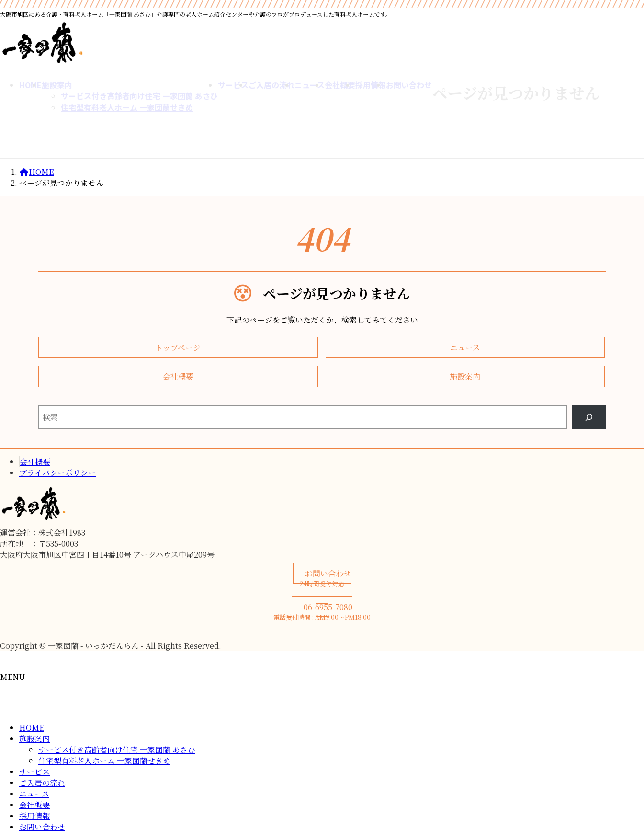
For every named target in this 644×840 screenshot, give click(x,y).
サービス (34, 772)
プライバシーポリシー (57, 473)
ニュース (34, 794)
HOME (32, 728)
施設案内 (34, 739)
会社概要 (35, 462)
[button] (178, 347)
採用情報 (34, 816)
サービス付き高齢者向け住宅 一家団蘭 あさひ (117, 750)
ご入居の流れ (42, 783)
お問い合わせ (42, 827)
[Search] (589, 417)
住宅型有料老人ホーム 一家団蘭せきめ (104, 761)
